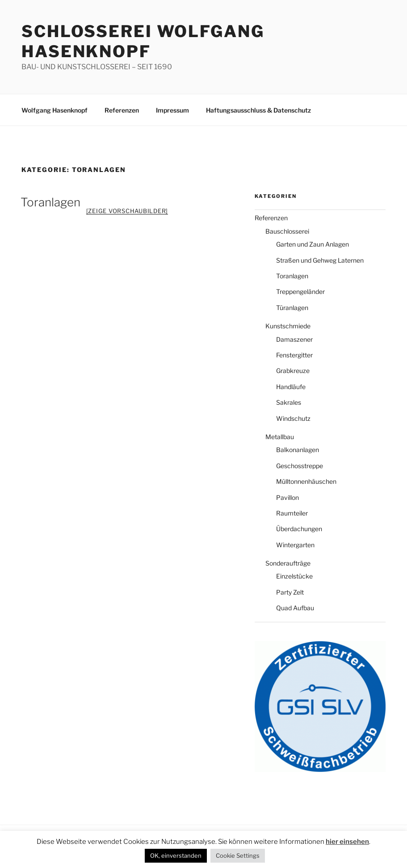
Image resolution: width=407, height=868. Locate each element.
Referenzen (121, 110)
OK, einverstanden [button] (366, 840)
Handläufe (290, 387)
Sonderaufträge (287, 563)
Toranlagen (49, 202)
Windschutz (292, 419)
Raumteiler (291, 513)
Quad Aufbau (294, 608)
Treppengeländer (300, 292)
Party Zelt (290, 592)
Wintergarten (294, 545)
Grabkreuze (292, 371)
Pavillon (287, 498)
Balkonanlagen (297, 450)
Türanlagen (292, 308)
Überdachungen (298, 529)
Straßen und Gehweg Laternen (319, 260)
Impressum (173, 110)
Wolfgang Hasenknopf (55, 110)
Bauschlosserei (287, 231)
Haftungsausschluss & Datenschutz (260, 110)
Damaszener (294, 340)
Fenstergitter (294, 355)
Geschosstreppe (299, 466)
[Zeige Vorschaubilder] (127, 211)
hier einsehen (309, 839)
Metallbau (279, 437)
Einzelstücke (294, 576)
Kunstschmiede (287, 326)
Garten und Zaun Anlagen (312, 244)
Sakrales (288, 403)
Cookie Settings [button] (204, 856)
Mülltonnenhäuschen (305, 482)
